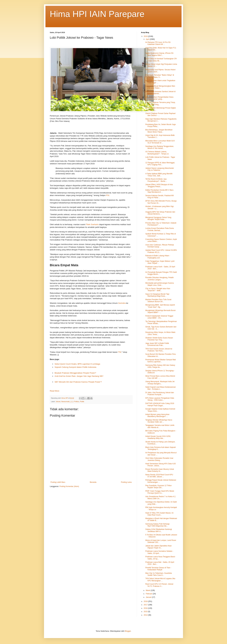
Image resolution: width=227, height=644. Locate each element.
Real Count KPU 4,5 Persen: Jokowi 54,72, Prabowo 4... (159, 585)
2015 (146, 612)
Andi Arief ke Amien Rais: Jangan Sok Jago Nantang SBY (79, 376)
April (148, 39)
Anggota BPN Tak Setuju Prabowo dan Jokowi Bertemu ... (160, 213)
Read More (55, 391)
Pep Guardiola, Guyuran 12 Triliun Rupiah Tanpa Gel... (158, 487)
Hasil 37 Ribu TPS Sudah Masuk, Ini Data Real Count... (159, 514)
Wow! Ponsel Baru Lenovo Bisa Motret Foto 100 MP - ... (160, 377)
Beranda (93, 482)
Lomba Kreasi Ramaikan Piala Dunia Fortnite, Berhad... (160, 229)
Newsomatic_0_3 (67, 402)
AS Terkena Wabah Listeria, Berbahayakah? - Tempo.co (157, 153)
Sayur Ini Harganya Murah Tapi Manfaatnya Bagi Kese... (157, 295)
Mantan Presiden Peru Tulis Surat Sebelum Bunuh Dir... (158, 301)
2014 (146, 615)
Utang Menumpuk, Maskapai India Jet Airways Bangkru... (160, 383)
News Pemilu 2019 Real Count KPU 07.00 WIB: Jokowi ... (159, 476)
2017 (146, 605)
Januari (149, 597)
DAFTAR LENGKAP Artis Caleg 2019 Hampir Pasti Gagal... (160, 404)
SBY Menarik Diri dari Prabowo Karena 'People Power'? (78, 382)
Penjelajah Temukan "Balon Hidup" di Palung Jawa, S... (160, 76)
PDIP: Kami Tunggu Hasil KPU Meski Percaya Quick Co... (160, 492)
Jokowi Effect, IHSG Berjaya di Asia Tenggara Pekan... (159, 186)
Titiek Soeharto (92, 224)
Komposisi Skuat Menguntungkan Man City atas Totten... (160, 87)
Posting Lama (126, 482)
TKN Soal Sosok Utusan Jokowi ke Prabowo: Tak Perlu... (159, 350)
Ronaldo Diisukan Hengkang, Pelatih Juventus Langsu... (159, 279)
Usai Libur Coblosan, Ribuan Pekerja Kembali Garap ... (160, 246)
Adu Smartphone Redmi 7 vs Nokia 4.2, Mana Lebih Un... (161, 498)
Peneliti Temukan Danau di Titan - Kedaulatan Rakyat (158, 569)
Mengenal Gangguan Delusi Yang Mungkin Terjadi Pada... (158, 218)
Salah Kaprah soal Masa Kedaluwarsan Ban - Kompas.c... (161, 388)
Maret (148, 590)
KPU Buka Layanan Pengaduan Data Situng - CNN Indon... (160, 399)
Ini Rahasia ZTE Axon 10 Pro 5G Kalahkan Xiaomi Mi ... (158, 43)
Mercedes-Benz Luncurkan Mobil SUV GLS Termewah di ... (160, 142)
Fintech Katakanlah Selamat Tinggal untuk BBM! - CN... (159, 317)
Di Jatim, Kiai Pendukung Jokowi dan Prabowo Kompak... (160, 394)
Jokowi (58, 402)
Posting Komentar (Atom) (69, 486)
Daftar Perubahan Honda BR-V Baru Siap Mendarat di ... (159, 191)
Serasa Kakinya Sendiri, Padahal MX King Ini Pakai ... (160, 197)
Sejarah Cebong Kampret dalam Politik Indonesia (75, 367)
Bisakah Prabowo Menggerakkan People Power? (75, 373)
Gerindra (122, 303)
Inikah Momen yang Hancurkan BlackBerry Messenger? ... (157, 415)
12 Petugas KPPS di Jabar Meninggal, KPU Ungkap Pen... (160, 164)
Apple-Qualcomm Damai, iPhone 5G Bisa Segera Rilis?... (159, 54)
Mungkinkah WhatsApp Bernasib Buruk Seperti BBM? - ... (160, 311)
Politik (82, 402)
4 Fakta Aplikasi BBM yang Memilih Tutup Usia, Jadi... (159, 175)
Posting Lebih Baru (58, 482)
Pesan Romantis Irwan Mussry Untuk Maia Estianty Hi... (160, 470)
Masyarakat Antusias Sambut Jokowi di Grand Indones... (160, 93)
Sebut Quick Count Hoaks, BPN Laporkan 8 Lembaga (77, 364)
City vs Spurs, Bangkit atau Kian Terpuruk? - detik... (158, 290)
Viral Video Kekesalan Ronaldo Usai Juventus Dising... (159, 459)
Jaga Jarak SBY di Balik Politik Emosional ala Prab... (157, 344)
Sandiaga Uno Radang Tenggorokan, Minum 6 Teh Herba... (160, 147)
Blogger (128, 631)
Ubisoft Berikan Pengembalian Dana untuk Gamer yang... (159, 98)
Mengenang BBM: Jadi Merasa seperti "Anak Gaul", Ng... (160, 306)
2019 (146, 36)
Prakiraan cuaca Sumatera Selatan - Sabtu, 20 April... (159, 552)
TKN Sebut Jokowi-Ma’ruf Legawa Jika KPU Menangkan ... (160, 580)
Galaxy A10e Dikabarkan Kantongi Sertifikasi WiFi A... (159, 530)
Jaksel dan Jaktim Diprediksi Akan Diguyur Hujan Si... (158, 547)
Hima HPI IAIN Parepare (97, 14)
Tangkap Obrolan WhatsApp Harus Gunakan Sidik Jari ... (159, 421)
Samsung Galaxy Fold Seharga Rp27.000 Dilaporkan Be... (157, 525)
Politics (77, 402)
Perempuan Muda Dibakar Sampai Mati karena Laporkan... (161, 361)
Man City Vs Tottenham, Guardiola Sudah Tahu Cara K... (159, 574)
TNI (120, 352)
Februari (149, 594)
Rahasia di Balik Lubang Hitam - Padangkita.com (158, 257)
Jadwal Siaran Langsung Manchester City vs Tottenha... (160, 169)
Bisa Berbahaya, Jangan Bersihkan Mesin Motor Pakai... (159, 131)
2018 (146, 601)
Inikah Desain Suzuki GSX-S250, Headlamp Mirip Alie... (158, 437)
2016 (146, 608)
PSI (108, 195)
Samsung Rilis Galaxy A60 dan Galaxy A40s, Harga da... (160, 366)
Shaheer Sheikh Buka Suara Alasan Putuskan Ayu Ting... (159, 339)
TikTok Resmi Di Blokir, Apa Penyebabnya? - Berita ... (156, 180)
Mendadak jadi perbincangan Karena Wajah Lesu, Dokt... (160, 284)
